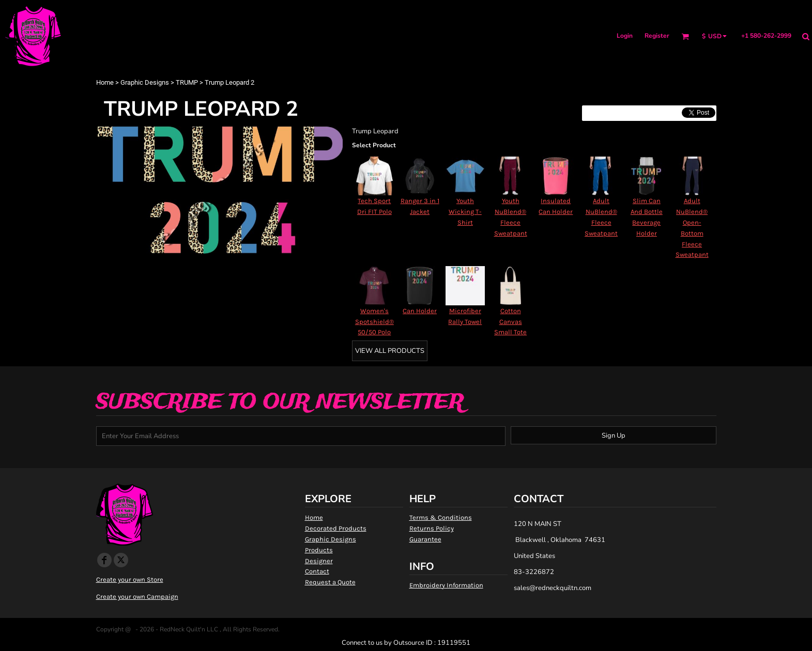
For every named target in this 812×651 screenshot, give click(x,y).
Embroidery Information (446, 585)
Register (657, 36)
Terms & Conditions (441, 517)
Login (625, 36)
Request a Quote (330, 582)
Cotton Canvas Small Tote (510, 322)
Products (319, 550)
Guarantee (425, 539)
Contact (317, 571)
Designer (319, 561)
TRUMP (187, 82)
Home (105, 82)
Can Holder (420, 311)
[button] (685, 36)
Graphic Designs (145, 82)
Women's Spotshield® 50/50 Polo (374, 322)
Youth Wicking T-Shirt (465, 212)
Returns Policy (432, 528)
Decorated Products (336, 528)
